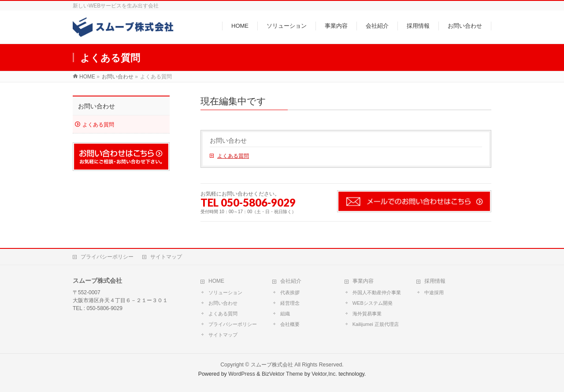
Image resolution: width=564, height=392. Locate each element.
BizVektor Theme (282, 374)
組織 (285, 314)
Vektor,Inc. (324, 374)
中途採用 (434, 292)
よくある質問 (233, 156)
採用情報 (435, 281)
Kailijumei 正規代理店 (376, 324)
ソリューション (225, 292)
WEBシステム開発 (373, 303)
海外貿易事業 (367, 314)
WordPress (242, 374)
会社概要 (290, 324)
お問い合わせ (228, 141)
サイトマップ (166, 257)
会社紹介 (291, 281)
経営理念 (290, 303)
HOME (216, 281)
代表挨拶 (290, 292)
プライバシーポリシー (107, 257)
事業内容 (363, 281)
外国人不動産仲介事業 (377, 292)
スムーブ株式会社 (272, 365)
